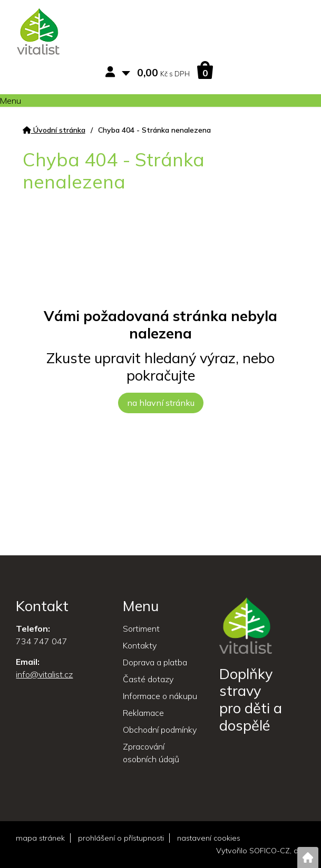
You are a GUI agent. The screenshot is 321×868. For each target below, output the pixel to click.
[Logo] (38, 33)
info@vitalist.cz (44, 674)
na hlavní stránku (161, 403)
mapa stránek (40, 838)
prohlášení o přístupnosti (121, 838)
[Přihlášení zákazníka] (112, 72)
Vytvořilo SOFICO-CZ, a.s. (261, 851)
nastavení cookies (209, 838)
